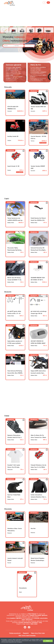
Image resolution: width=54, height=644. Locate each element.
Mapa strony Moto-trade (38, 634)
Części (23, 30)
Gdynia (9, 141)
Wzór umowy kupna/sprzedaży (27, 636)
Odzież (40, 30)
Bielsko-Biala (11, 223)
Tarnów (33, 141)
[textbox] (8, 46)
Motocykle (14, 30)
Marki (20, 593)
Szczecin (10, 112)
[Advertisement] (27, 15)
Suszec (9, 171)
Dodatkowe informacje (35, 642)
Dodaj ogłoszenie (32, 3)
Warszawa (10, 470)
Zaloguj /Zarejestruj (44, 3)
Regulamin (26, 634)
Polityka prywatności (15, 634)
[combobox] (8, 46)
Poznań (9, 563)
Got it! (47, 641)
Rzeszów (10, 533)
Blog (5, 30)
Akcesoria (31, 30)
